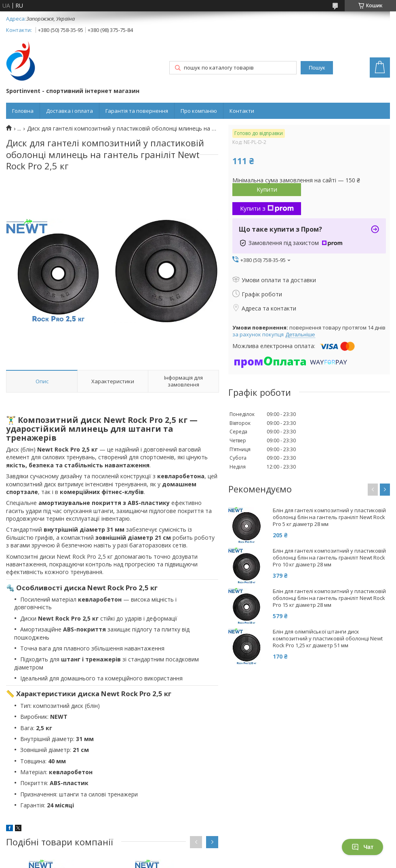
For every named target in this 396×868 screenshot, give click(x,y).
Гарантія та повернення (137, 111)
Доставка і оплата (70, 111)
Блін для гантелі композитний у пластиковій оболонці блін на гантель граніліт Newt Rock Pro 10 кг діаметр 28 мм (329, 558)
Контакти (242, 111)
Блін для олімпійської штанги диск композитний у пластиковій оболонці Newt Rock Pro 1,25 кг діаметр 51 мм (328, 639)
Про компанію (199, 111)
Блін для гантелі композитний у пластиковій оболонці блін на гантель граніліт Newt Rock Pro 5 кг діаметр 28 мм (329, 517)
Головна (23, 111)
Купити (267, 189)
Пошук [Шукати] (317, 68)
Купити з (267, 208)
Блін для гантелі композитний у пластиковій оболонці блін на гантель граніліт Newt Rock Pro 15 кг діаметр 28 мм (329, 598)
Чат (362, 847)
